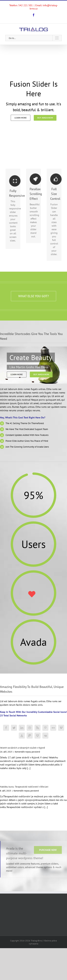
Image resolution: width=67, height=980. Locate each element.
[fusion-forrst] (22, 736)
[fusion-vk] (45, 736)
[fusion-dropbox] (38, 736)
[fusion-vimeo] (61, 728)
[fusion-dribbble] (30, 728)
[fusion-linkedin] (22, 728)
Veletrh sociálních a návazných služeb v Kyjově (23, 748)
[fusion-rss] (38, 728)
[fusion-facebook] (6, 728)
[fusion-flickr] (53, 728)
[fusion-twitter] (14, 728)
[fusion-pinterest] (45, 728)
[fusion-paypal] (30, 736)
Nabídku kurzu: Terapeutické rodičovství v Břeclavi (24, 787)
